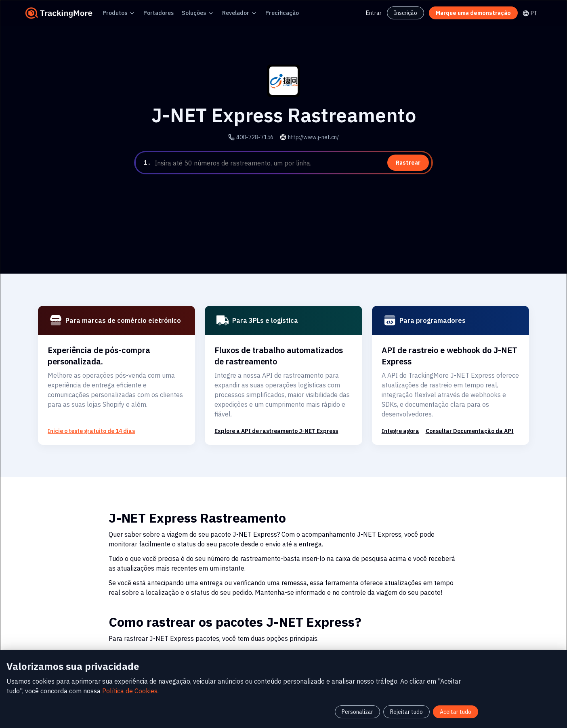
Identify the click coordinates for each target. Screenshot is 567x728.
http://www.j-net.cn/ (311, 137)
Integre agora (398, 421)
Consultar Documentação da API (461, 421)
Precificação (261, 13)
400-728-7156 (257, 137)
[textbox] (292, 163)
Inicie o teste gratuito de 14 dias (86, 421)
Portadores (151, 13)
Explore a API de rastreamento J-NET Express (271, 421)
